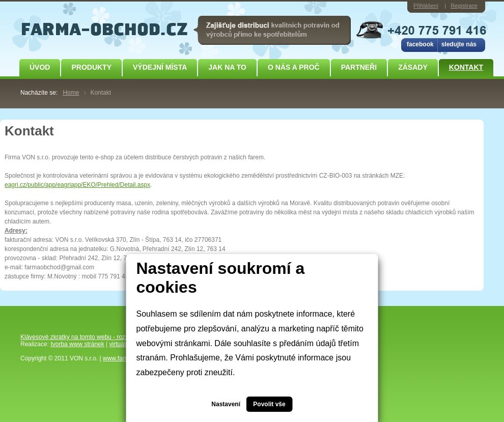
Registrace (464, 6)
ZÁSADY (413, 67)
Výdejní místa (160, 67)
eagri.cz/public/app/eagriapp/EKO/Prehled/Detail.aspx (77, 185)
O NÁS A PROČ (294, 67)
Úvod (40, 67)
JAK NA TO (227, 67)
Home (71, 93)
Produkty (91, 67)
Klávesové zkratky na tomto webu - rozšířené (81, 337)
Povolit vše (269, 404)
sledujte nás (459, 44)
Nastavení (226, 404)
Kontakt (466, 67)
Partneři (359, 67)
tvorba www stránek (77, 344)
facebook (420, 44)
